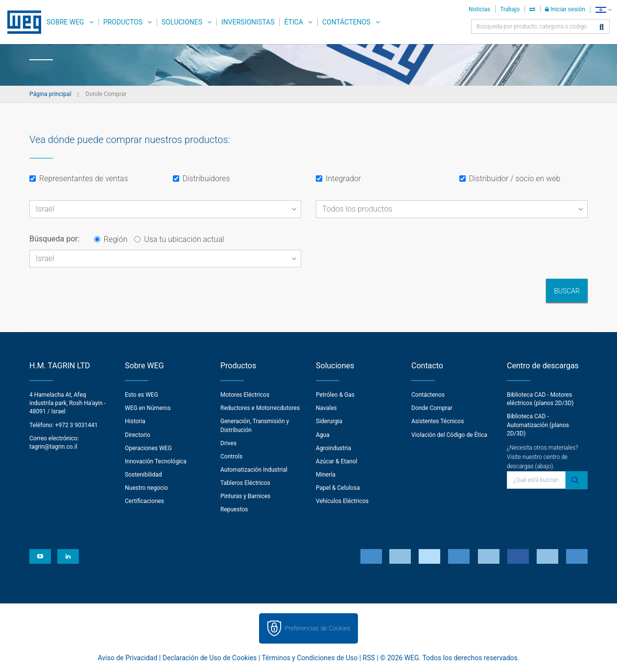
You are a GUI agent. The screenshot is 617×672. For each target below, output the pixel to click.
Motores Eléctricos (245, 395)
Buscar (567, 291)
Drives (228, 443)
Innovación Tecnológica (156, 461)
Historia (135, 421)
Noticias (479, 9)
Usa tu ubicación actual (179, 239)
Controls (231, 456)
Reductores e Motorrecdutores (260, 408)
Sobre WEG (65, 22)
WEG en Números (148, 408)
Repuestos (234, 509)
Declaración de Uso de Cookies (210, 658)
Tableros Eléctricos (245, 483)
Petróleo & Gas (335, 395)
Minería (326, 475)
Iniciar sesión (565, 9)
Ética (294, 22)
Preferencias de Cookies (317, 628)
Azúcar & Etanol (336, 461)
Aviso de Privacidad (128, 658)
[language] (604, 10)
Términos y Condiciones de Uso (309, 658)
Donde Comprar (432, 408)
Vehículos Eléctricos (342, 501)
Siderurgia (329, 421)
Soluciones (182, 22)
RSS (369, 658)
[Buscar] (602, 28)
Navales (326, 408)
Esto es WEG (142, 395)
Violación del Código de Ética (449, 435)
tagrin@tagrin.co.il (53, 447)
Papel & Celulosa (338, 488)
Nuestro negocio (146, 488)
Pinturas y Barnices (245, 496)
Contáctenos (346, 22)
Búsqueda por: (55, 239)
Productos (123, 22)
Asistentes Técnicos (438, 421)
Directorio (138, 435)
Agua (323, 435)
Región (111, 239)
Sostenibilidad (143, 475)
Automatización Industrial (254, 470)
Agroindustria (333, 448)
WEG (21, 22)
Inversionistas (248, 22)
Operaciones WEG (148, 448)
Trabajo (510, 9)
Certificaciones (144, 501)
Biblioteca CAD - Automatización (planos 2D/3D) (538, 425)
